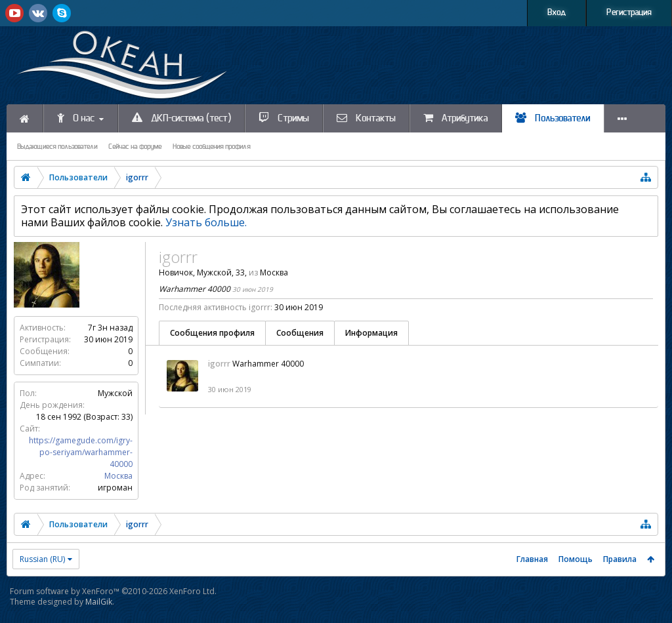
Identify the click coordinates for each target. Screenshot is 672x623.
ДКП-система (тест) (181, 118)
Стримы (284, 118)
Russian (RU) (42, 559)
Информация (371, 333)
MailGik (99, 602)
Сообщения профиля (212, 333)
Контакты (366, 118)
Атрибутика (456, 118)
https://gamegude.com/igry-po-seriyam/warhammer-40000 (81, 452)
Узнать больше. (206, 222)
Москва (118, 476)
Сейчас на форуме (135, 147)
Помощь (576, 559)
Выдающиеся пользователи (57, 147)
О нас (76, 118)
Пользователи (553, 118)
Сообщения (300, 333)
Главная (532, 559)
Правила (620, 559)
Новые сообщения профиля (212, 147)
